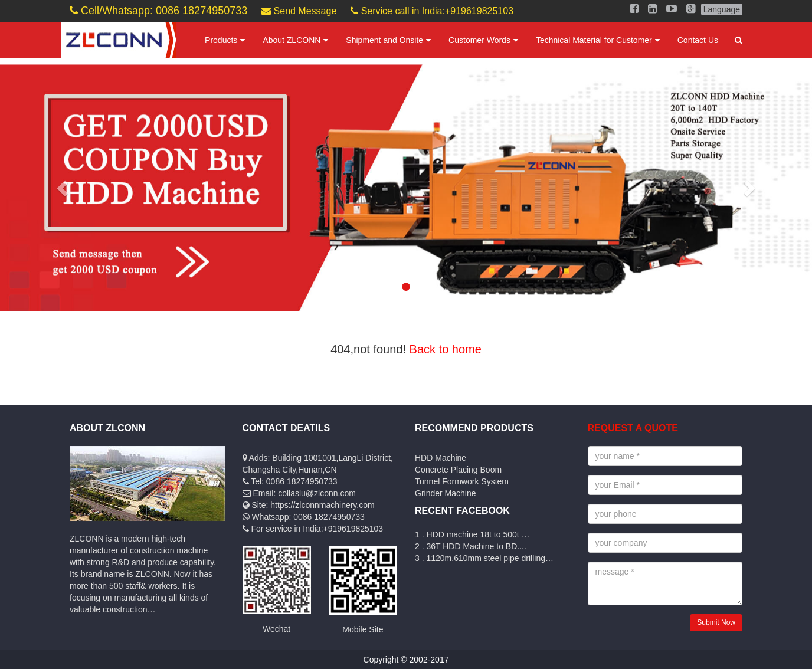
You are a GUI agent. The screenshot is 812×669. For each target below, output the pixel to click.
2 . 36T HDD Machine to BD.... (471, 546)
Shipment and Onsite (384, 40)
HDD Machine (441, 458)
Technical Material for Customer (594, 40)
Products (221, 40)
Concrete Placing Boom (458, 470)
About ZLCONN (292, 40)
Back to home (446, 349)
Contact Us (698, 40)
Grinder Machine (446, 493)
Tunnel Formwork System (462, 481)
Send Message (299, 11)
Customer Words (479, 40)
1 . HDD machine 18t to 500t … (472, 534)
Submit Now (716, 622)
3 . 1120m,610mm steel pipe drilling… (484, 558)
